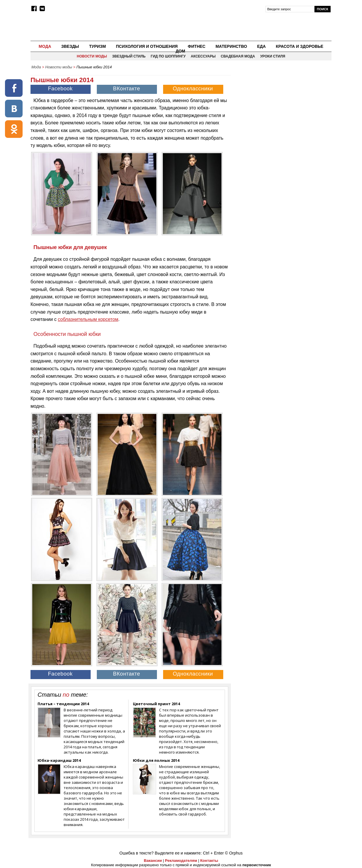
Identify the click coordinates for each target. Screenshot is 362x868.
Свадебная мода (238, 56)
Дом (181, 51)
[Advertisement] (282, 113)
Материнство (231, 46)
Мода (45, 46)
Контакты (209, 861)
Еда (261, 46)
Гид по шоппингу (168, 56)
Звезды (70, 46)
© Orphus (234, 853)
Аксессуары (203, 56)
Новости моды (92, 56)
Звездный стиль (129, 56)
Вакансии (153, 861)
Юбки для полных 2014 (156, 760)
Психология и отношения (147, 46)
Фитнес (197, 46)
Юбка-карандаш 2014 (59, 760)
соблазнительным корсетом (88, 319)
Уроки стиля (273, 56)
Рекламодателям (181, 861)
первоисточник (257, 865)
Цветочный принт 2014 (156, 704)
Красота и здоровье (300, 46)
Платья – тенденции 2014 (63, 704)
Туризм (98, 46)
